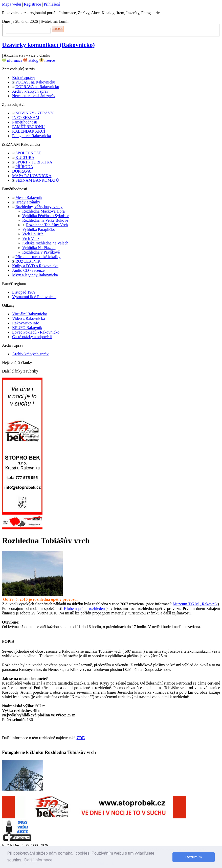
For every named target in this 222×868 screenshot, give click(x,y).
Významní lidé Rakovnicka (34, 297)
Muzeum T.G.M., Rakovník (195, 604)
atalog (31, 60)
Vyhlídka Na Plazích (39, 248)
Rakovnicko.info (26, 323)
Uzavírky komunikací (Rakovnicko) (48, 45)
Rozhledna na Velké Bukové (45, 220)
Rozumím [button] (194, 857)
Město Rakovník (29, 198)
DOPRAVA (21, 171)
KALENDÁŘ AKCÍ (29, 131)
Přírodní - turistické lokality (38, 257)
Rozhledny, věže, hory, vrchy (39, 207)
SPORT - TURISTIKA (34, 162)
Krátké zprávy (24, 78)
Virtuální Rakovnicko (30, 314)
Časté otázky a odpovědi (32, 337)
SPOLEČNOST (28, 153)
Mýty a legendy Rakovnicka (35, 275)
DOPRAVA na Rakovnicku (37, 87)
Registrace (32, 4)
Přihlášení (52, 4)
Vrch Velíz (31, 239)
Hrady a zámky (28, 202)
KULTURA (25, 158)
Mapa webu (12, 4)
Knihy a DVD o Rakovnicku (35, 266)
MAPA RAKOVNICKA (32, 176)
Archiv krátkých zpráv (30, 91)
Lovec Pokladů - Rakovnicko (36, 332)
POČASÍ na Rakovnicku (35, 82)
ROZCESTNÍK (28, 261)
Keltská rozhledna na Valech (45, 243)
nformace (12, 60)
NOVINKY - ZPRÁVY (35, 113)
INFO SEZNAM (26, 118)
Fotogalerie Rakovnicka (31, 136)
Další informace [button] (38, 860)
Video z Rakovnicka (29, 318)
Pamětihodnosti (25, 122)
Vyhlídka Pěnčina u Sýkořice (46, 216)
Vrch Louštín (33, 234)
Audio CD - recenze (28, 270)
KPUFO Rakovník (27, 328)
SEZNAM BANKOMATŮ (37, 180)
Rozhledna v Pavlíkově (41, 252)
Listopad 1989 (24, 292)
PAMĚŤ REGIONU (28, 127)
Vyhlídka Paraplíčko (39, 229)
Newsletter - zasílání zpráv (34, 96)
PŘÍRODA (24, 167)
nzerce (47, 60)
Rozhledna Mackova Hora (43, 211)
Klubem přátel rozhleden (84, 608)
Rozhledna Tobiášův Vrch (47, 225)
